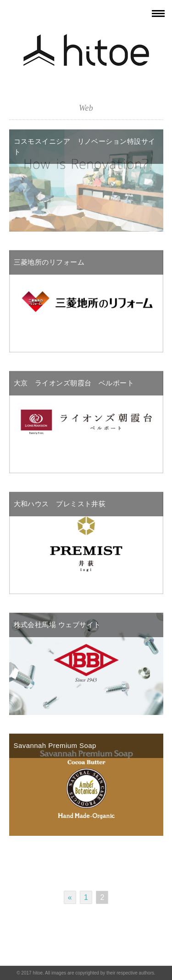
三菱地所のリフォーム (49, 262)
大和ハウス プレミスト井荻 (60, 504)
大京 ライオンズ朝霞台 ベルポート (74, 383)
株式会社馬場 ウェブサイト (57, 625)
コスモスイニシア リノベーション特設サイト (85, 146)
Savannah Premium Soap (55, 745)
